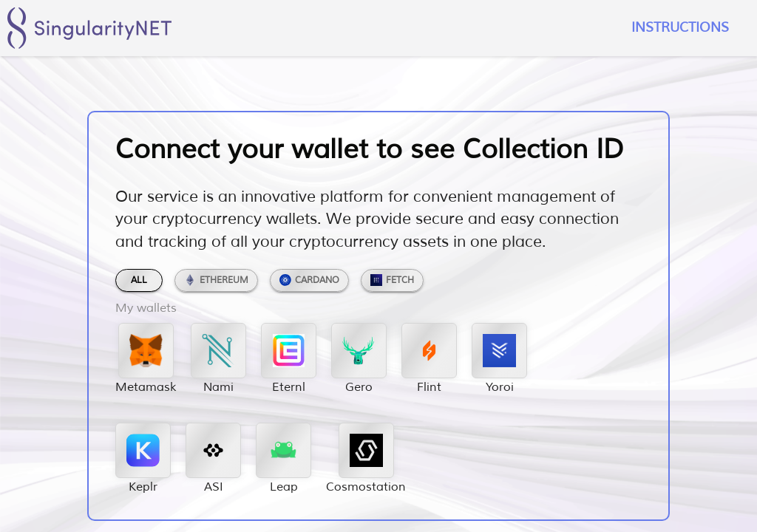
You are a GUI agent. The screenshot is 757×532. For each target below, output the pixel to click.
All (139, 280)
